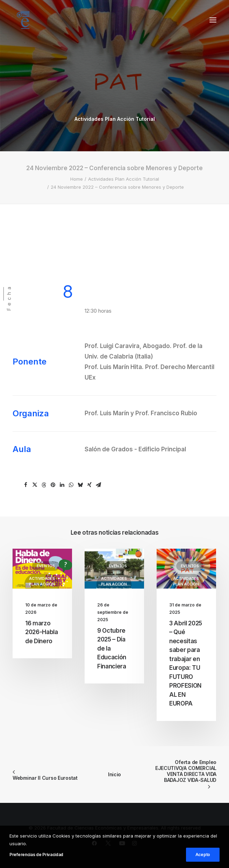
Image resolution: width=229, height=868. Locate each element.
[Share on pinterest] (53, 485)
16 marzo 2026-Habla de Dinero (42, 632)
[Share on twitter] (35, 485)
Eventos (46, 566)
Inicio (114, 774)
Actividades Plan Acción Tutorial (115, 119)
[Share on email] (99, 485)
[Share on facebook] (26, 485)
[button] (213, 20)
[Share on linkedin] (62, 485)
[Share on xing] (90, 485)
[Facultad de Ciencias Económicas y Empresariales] (23, 20)
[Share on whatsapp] (71, 485)
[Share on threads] (44, 485)
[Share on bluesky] (80, 485)
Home (77, 179)
